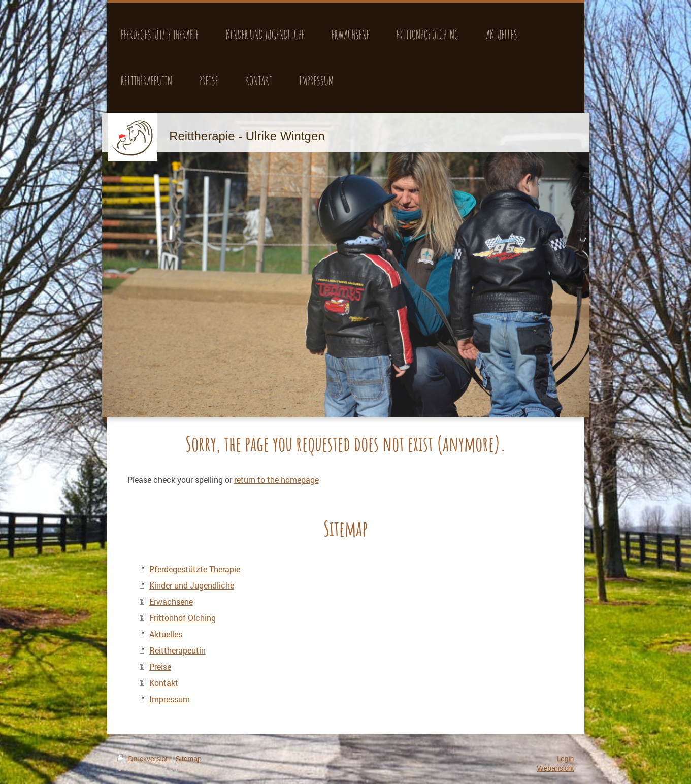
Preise (160, 666)
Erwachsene (171, 601)
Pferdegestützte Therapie (195, 569)
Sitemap (189, 759)
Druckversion (144, 759)
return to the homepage (276, 480)
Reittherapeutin (177, 650)
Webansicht (556, 768)
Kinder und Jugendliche (192, 585)
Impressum (170, 699)
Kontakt (164, 683)
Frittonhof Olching (183, 618)
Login (565, 759)
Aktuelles (166, 634)
